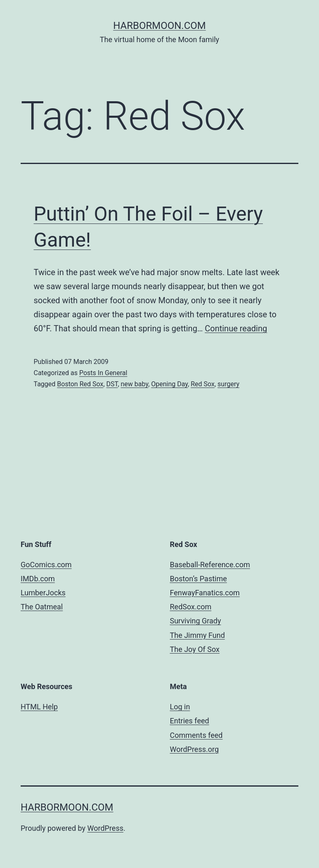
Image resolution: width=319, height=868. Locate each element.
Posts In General (103, 373)
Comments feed (196, 735)
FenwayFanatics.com (205, 593)
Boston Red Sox (80, 384)
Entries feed (190, 721)
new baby (135, 384)
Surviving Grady (196, 621)
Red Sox (203, 384)
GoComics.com (46, 565)
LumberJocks (43, 593)
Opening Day (169, 384)
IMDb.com (38, 579)
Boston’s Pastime (198, 579)
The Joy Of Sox (195, 649)
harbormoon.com (159, 26)
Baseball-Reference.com (210, 565)
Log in (180, 707)
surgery (228, 384)
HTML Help (39, 707)
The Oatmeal (42, 607)
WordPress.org (195, 749)
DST (112, 384)
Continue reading (236, 328)
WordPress (105, 828)
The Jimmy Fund (197, 635)
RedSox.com (191, 607)
